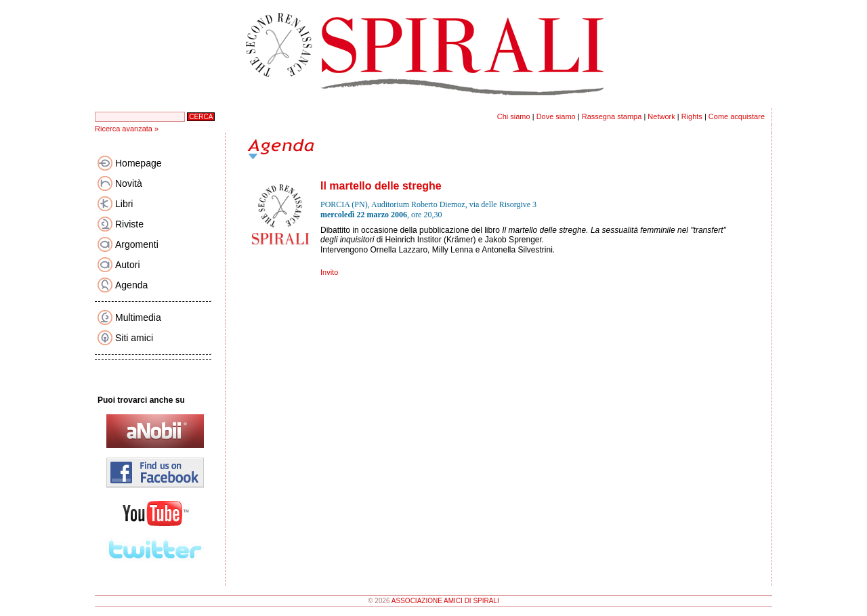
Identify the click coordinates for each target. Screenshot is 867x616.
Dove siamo (556, 116)
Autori (128, 265)
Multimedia (138, 317)
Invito (329, 272)
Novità (129, 183)
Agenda (131, 285)
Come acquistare (737, 116)
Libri (124, 204)
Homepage (139, 163)
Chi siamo (514, 116)
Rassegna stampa (612, 116)
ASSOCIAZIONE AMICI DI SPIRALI (445, 601)
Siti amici (134, 338)
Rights (692, 116)
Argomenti (137, 244)
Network (661, 116)
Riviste (129, 224)
